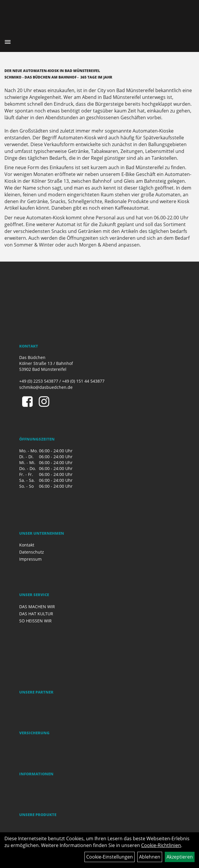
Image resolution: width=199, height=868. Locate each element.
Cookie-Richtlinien (161, 845)
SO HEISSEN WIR (35, 621)
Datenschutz (32, 552)
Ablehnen (150, 857)
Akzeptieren (180, 857)
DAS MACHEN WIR (37, 607)
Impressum (30, 559)
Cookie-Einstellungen (110, 857)
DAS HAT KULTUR (36, 614)
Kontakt (27, 545)
